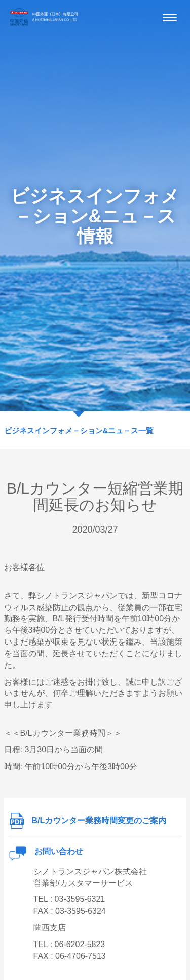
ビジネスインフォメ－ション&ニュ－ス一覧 (79, 430)
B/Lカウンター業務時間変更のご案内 (88, 821)
